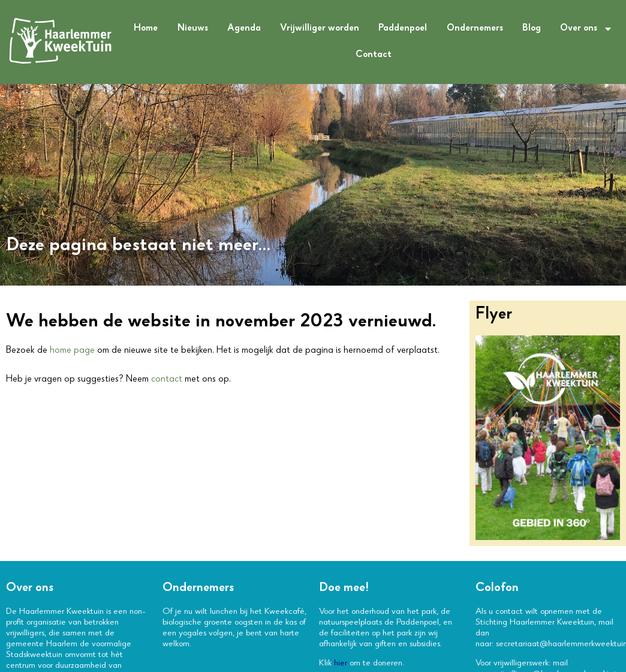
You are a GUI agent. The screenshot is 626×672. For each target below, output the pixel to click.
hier (341, 664)
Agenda (244, 29)
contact (167, 380)
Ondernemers (475, 29)
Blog (532, 29)
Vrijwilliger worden (320, 29)
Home (146, 29)
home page (72, 351)
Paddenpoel (403, 29)
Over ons (586, 29)
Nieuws (193, 29)
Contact (374, 55)
